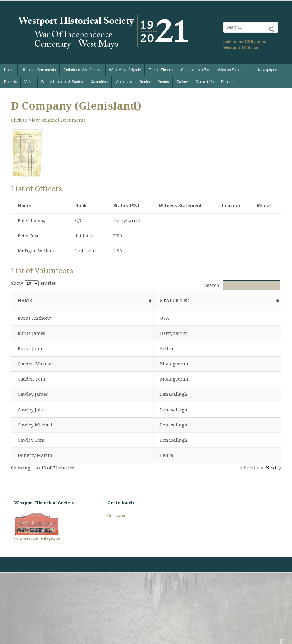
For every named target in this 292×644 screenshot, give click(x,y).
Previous (253, 468)
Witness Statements (234, 70)
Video (29, 82)
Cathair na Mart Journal (82, 70)
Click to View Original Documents (48, 120)
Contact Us (205, 82)
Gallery (182, 82)
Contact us (117, 515)
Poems (163, 82)
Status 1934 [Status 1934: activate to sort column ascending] (175, 301)
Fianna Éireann (161, 70)
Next (271, 468)
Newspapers (268, 70)
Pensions (229, 82)
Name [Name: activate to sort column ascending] (25, 301)
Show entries (33, 283)
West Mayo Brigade (125, 70)
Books (145, 82)
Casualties (99, 82)
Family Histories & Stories (62, 82)
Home (9, 70)
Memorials (124, 82)
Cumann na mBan (196, 70)
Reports (10, 82)
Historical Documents (38, 70)
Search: (243, 285)
